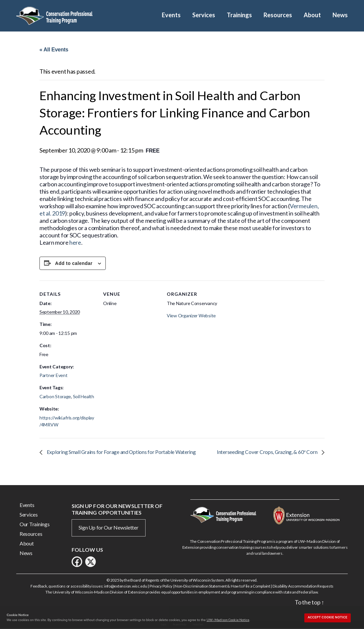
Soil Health (84, 397)
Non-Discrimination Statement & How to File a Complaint (222, 587)
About (312, 15)
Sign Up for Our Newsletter (109, 528)
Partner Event (54, 376)
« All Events (54, 50)
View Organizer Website (191, 316)
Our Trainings (35, 525)
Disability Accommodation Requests (303, 587)
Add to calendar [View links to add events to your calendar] (74, 264)
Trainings (239, 15)
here (75, 243)
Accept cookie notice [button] (328, 617)
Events (171, 15)
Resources (278, 15)
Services (204, 15)
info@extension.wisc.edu (126, 587)
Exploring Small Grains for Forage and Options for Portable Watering (121, 452)
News (340, 15)
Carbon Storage (55, 397)
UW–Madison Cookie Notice (228, 620)
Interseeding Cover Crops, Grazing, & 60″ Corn (267, 452)
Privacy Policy (161, 587)
